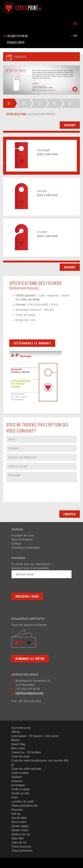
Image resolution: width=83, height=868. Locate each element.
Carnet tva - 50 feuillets (26, 752)
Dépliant (17, 777)
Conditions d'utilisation (26, 548)
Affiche (16, 732)
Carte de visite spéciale (26, 769)
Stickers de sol (21, 834)
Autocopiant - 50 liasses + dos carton (35, 736)
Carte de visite (20, 756)
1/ (9, 103)
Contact (16, 544)
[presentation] (37, 490)
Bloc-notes (18, 748)
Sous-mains (19, 822)
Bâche (15, 740)
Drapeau (17, 781)
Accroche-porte (21, 728)
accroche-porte (41, 114)
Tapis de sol (19, 842)
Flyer (15, 797)
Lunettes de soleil (23, 801)
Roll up (16, 814)
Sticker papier (20, 826)
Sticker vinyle (20, 830)
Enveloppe (18, 785)
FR (74, 36)
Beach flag (18, 744)
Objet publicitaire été (25, 806)
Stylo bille (18, 838)
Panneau (17, 810)
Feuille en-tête (20, 793)
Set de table (19, 818)
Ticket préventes (22, 851)
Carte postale (20, 773)
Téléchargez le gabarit (32, 343)
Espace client (16, 42)
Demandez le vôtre (30, 658)
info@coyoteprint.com (29, 693)
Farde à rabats (21, 789)
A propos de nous (23, 535)
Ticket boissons (21, 847)
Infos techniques (22, 539)
